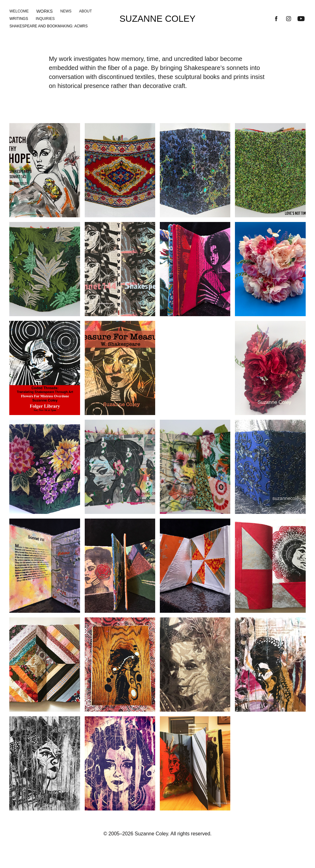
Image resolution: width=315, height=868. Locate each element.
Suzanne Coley (157, 19)
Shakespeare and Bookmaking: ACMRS (48, 26)
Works (45, 11)
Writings (19, 19)
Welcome (19, 11)
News (66, 11)
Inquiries (45, 19)
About (85, 11)
